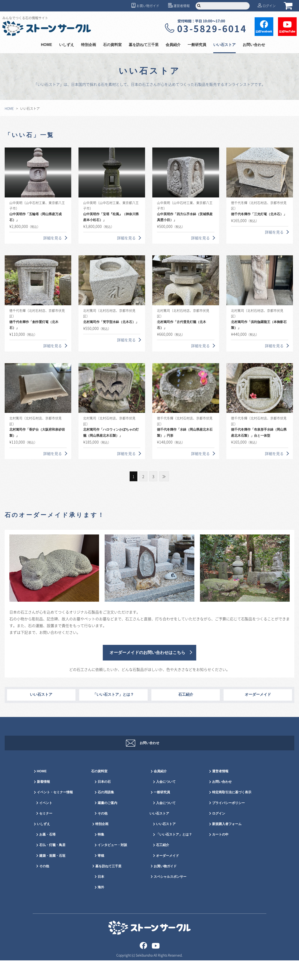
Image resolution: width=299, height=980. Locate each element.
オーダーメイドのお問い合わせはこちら (147, 653)
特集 (101, 854)
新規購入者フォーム (227, 844)
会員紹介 (173, 45)
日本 (101, 896)
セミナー (46, 833)
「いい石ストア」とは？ (113, 695)
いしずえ (67, 45)
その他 (44, 886)
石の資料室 (112, 45)
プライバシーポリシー (228, 823)
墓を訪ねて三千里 (144, 45)
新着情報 (43, 801)
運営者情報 (182, 6)
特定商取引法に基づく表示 (232, 812)
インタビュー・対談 (112, 865)
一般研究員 (197, 45)
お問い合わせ (254, 45)
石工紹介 (186, 695)
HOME (46, 45)
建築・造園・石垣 (52, 875)
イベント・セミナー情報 (55, 812)
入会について (166, 801)
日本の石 (104, 801)
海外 (101, 907)
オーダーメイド (258, 695)
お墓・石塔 (47, 854)
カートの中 (220, 854)
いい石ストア (224, 45)
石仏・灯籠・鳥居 (52, 865)
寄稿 (101, 875)
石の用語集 (106, 812)
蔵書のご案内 (107, 823)
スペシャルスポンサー (170, 896)
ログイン (269, 6)
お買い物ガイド (148, 6)
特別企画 (89, 45)
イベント (46, 823)
